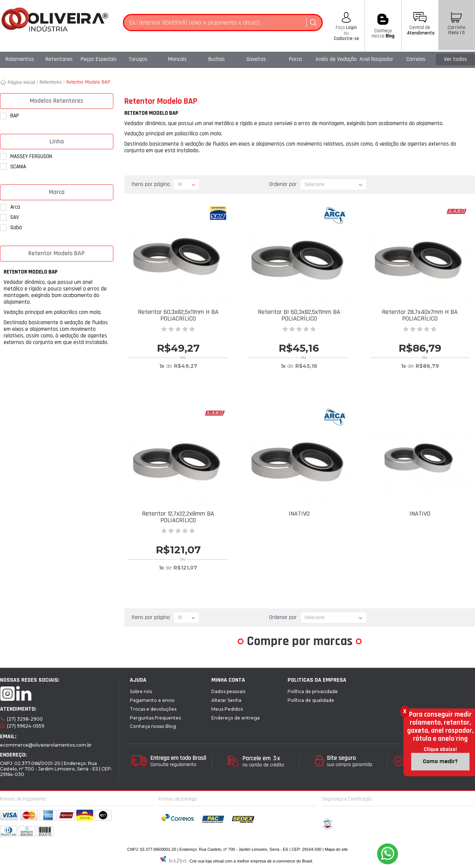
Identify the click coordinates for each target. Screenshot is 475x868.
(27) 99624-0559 (26, 726)
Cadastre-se (346, 39)
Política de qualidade (311, 700)
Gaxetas (256, 59)
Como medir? (440, 761)
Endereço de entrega (235, 718)
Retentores (59, 59)
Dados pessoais (228, 691)
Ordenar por (283, 184)
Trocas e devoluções (153, 709)
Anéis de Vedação (336, 59)
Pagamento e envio (152, 700)
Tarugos (138, 59)
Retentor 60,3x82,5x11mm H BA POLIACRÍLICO (178, 315)
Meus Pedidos (227, 709)
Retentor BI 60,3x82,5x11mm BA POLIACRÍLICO (299, 315)
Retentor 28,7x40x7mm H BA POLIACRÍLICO (420, 315)
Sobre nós (141, 691)
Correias (416, 59)
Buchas (217, 59)
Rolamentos (20, 59)
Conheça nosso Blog (153, 726)
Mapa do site (336, 849)
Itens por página (151, 184)
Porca (295, 59)
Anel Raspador (376, 59)
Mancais (177, 59)
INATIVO (299, 514)
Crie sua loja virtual (207, 861)
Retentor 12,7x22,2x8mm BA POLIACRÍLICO (178, 517)
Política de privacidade (313, 691)
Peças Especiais (99, 59)
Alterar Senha (226, 700)
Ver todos (455, 59)
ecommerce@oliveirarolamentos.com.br (46, 745)
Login (351, 28)
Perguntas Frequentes (155, 718)
